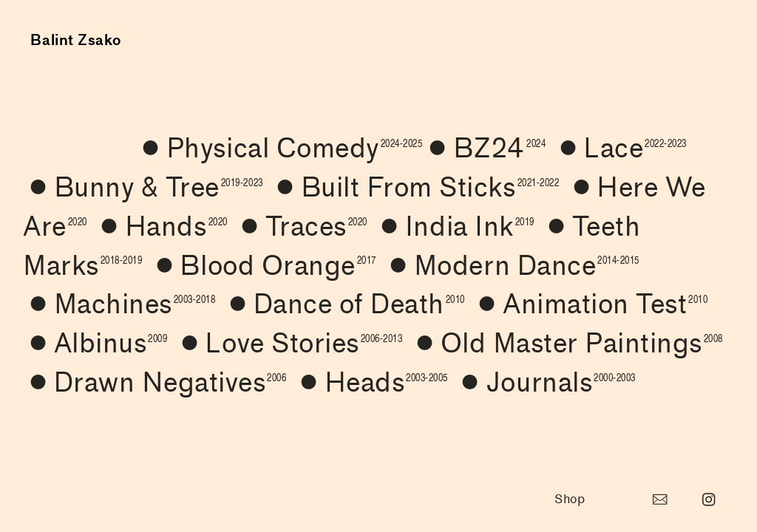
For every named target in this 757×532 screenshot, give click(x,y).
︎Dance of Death (344, 304)
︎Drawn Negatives (155, 383)
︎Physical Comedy (279, 149)
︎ (660, 500)
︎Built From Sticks (414, 188)
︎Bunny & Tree (143, 188)
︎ (709, 500)
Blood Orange (263, 266)
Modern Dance (511, 266)
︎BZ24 (484, 149)
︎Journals (545, 383)
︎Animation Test (590, 304)
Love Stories (289, 344)
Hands (160, 227)
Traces (301, 227)
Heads (371, 383)
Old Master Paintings (566, 344)
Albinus (95, 344)
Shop (570, 499)
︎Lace (620, 149)
